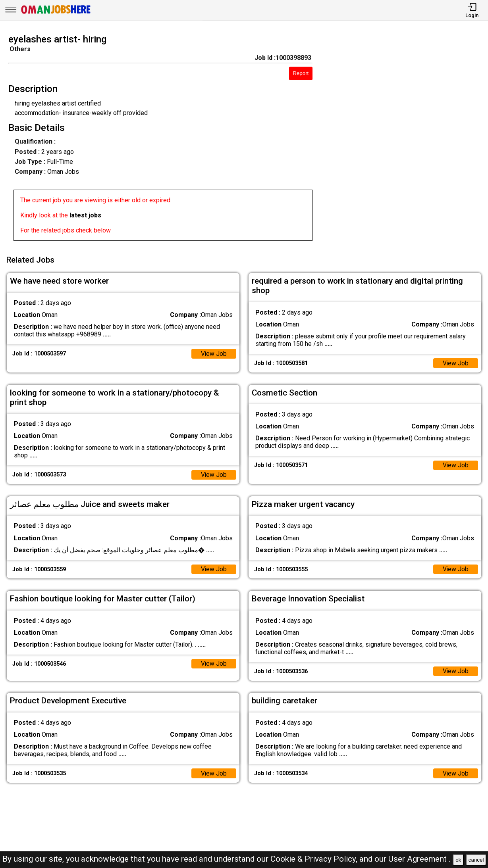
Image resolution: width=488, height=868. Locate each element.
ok (458, 860)
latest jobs (85, 215)
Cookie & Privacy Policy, (315, 859)
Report (301, 73)
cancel (476, 860)
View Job (214, 352)
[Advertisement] (406, 140)
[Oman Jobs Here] (56, 14)
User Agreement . (420, 859)
